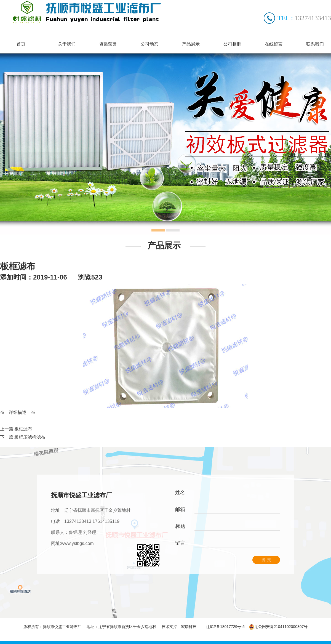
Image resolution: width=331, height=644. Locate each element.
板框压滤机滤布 (30, 437)
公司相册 (232, 44)
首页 (21, 44)
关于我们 (67, 44)
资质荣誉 (108, 44)
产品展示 (191, 44)
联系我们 (315, 44)
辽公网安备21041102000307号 (278, 627)
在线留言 (274, 44)
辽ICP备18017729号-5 (225, 627)
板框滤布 (23, 429)
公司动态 (150, 44)
